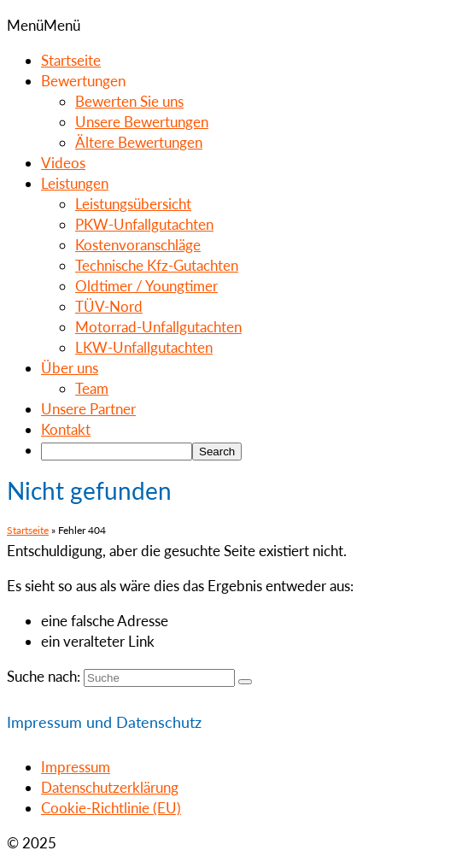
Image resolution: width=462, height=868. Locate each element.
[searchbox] (117, 452)
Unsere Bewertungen (142, 122)
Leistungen (75, 183)
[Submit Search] (245, 682)
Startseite (71, 60)
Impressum (76, 767)
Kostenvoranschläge (138, 245)
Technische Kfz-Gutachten (157, 265)
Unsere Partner (88, 409)
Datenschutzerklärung (110, 787)
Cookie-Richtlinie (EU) (111, 808)
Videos (63, 163)
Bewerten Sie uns (129, 101)
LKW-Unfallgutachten (144, 347)
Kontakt (66, 429)
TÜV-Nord (109, 306)
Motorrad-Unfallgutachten (158, 327)
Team (92, 388)
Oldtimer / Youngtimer (146, 286)
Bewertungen (83, 81)
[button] (44, 25)
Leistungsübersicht (133, 204)
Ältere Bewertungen (139, 142)
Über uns (70, 368)
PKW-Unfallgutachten (144, 224)
